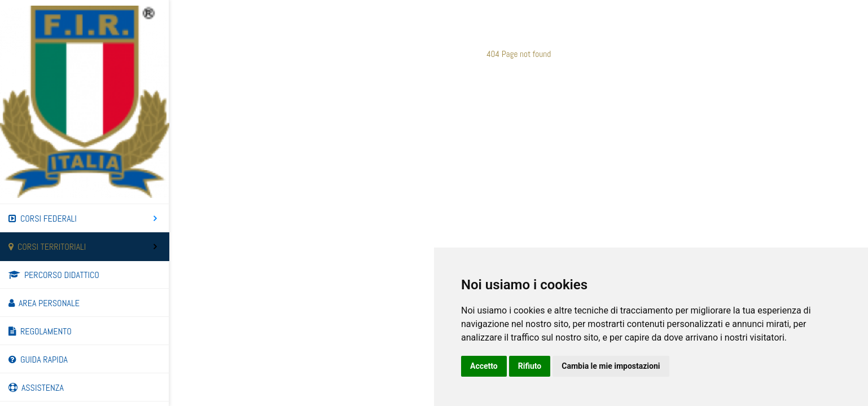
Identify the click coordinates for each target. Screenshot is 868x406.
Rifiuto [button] (530, 366)
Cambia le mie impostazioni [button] (611, 366)
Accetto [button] (484, 366)
